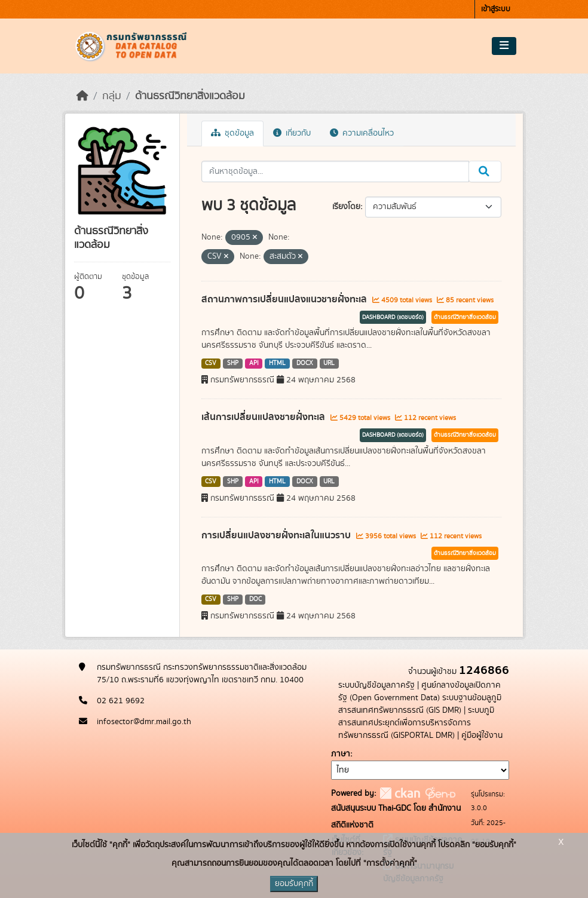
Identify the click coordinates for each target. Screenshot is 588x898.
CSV (211, 363)
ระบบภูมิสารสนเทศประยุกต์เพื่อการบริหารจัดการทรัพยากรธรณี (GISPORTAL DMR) (416, 723)
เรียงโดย (346, 207)
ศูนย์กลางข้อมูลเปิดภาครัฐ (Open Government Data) (419, 692)
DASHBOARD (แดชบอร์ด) (393, 317)
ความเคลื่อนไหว (362, 133)
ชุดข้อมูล (232, 133)
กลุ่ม (112, 96)
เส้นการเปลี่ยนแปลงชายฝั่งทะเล (264, 417)
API (254, 363)
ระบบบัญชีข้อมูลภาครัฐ (376, 685)
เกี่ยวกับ (292, 133)
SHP (233, 363)
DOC (255, 599)
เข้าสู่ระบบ (496, 9)
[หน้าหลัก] (82, 96)
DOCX (305, 363)
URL (329, 363)
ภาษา (341, 754)
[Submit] (485, 171)
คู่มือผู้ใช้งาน (482, 735)
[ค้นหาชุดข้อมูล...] (336, 171)
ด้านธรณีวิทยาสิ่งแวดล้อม (190, 96)
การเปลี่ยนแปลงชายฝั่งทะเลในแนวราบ (277, 535)
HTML (277, 363)
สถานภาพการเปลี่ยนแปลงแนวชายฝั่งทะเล (285, 299)
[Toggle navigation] (504, 46)
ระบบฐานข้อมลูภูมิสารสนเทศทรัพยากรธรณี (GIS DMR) (420, 704)
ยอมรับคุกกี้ (294, 884)
